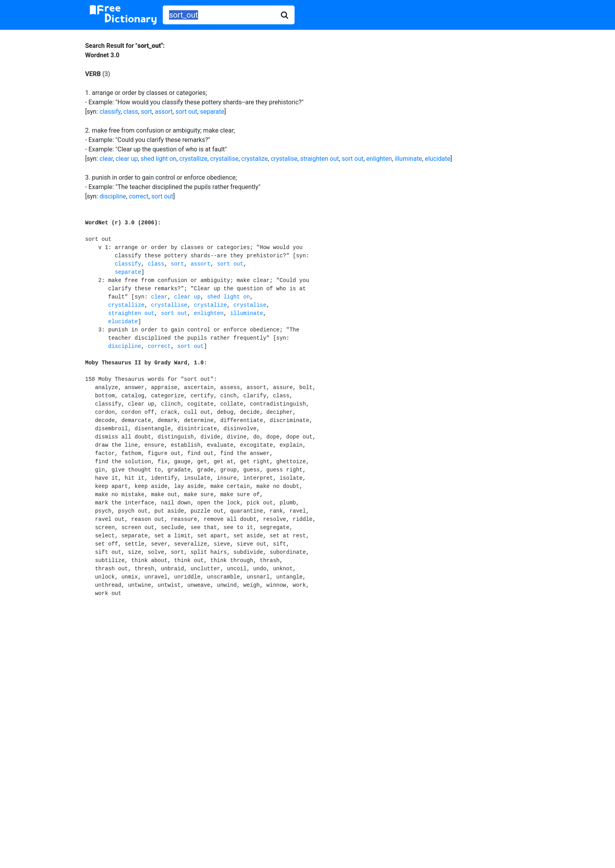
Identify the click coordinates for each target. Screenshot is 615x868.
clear (106, 159)
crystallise (224, 159)
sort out (186, 112)
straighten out (319, 159)
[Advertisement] (308, 677)
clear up (127, 159)
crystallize (193, 159)
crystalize (255, 159)
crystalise (284, 159)
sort (146, 112)
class (131, 112)
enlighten (379, 159)
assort (164, 112)
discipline (113, 196)
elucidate (438, 159)
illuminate (408, 159)
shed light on (159, 159)
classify (110, 112)
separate (212, 112)
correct (138, 196)
